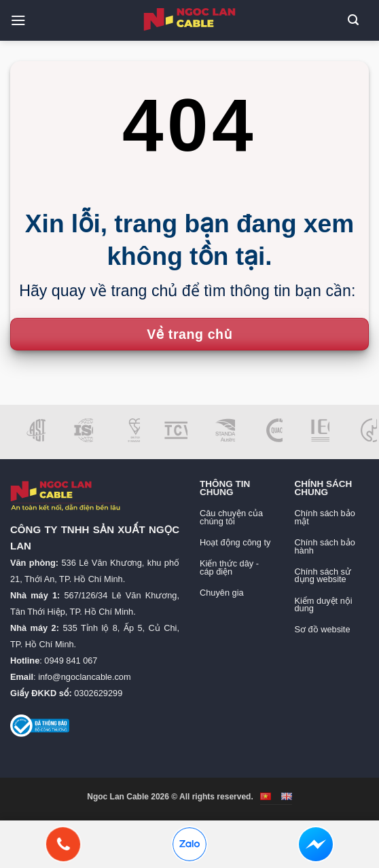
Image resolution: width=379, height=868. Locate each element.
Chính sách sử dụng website (323, 576)
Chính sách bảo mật (325, 517)
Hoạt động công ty (235, 542)
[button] (23, 20)
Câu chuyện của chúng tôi (231, 517)
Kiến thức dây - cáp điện (229, 567)
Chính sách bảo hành (325, 546)
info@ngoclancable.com (84, 677)
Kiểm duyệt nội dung (324, 605)
